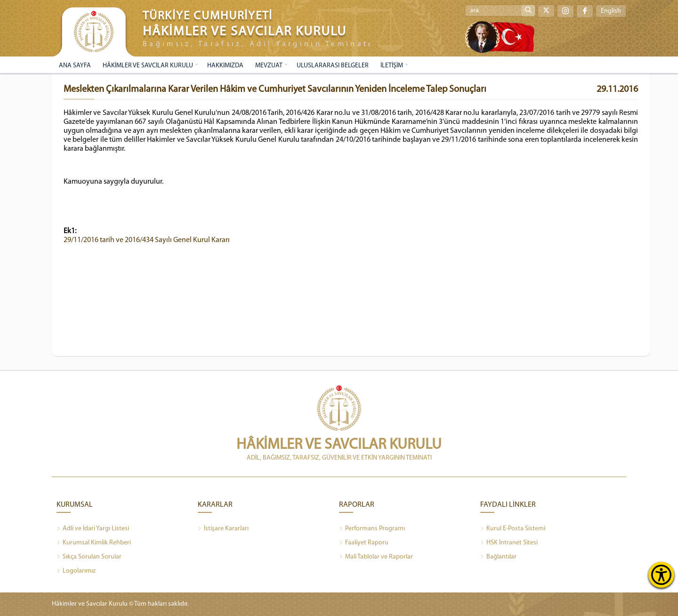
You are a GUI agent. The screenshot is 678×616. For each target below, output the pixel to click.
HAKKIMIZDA (225, 66)
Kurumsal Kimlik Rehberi (94, 543)
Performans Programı (372, 529)
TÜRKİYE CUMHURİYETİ (208, 16)
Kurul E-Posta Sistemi (513, 529)
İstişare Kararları (223, 529)
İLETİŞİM (392, 66)
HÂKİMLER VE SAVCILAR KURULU (148, 66)
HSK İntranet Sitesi (509, 543)
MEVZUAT (269, 66)
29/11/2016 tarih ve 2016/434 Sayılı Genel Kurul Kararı (147, 240)
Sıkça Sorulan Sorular (89, 557)
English (611, 11)
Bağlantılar (498, 557)
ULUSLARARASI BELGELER (333, 66)
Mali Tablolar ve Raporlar (376, 557)
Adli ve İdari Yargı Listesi (93, 529)
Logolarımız (76, 571)
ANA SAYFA (75, 66)
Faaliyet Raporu (364, 543)
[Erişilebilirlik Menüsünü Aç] (661, 575)
